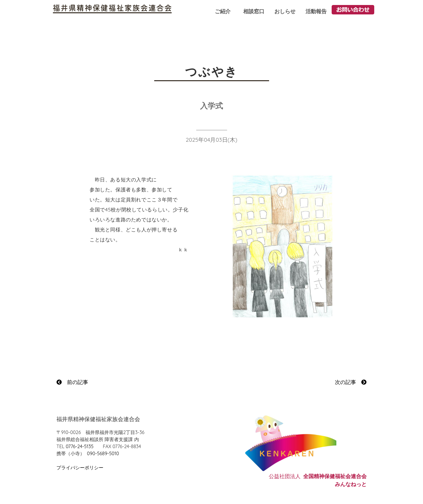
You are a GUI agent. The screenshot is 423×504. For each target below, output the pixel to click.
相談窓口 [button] (254, 11)
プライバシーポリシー (80, 468)
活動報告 (316, 11)
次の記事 (351, 382)
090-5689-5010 (103, 453)
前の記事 (72, 382)
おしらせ (285, 11)
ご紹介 (223, 11)
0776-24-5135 (80, 446)
